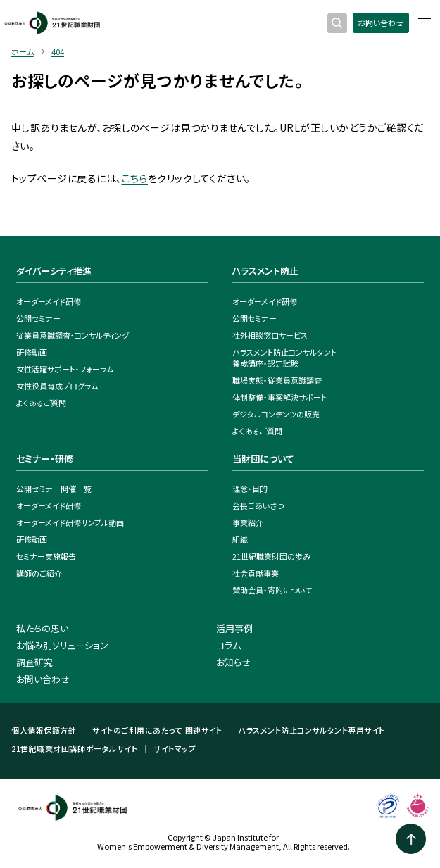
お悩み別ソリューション (62, 645)
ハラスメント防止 (265, 271)
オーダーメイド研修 (49, 301)
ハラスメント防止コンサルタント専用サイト (312, 730)
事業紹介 (248, 522)
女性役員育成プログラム (57, 386)
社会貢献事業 (256, 573)
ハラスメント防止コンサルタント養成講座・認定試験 (284, 358)
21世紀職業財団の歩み (271, 556)
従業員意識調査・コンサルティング (73, 335)
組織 (240, 539)
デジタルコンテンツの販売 (276, 414)
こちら (135, 178)
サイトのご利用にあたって (137, 730)
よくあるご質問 (41, 403)
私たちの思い (42, 628)
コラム (228, 645)
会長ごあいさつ (258, 505)
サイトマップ (175, 749)
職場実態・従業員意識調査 (277, 380)
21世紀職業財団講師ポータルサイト (74, 749)
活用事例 (234, 628)
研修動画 (32, 352)
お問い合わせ (381, 23)
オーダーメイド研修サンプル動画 (70, 522)
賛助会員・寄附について (272, 590)
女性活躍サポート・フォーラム (65, 369)
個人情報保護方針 (44, 730)
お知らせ (233, 662)
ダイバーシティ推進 (54, 271)
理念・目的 (250, 489)
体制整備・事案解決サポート (279, 397)
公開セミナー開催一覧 (54, 489)
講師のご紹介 (39, 573)
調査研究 (34, 662)
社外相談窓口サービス (270, 335)
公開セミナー (38, 318)
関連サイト (204, 730)
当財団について (263, 459)
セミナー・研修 (45, 459)
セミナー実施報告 (46, 556)
